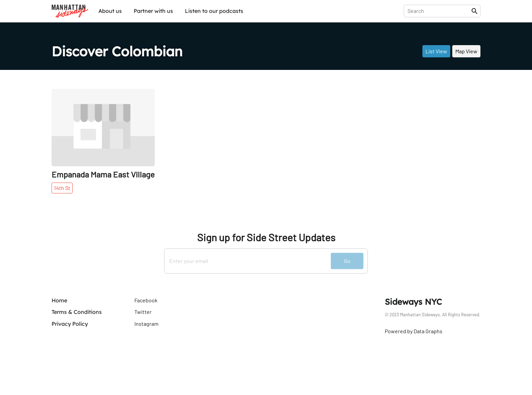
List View (436, 51)
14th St (62, 188)
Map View (466, 51)
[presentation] (439, 11)
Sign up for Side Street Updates (266, 237)
